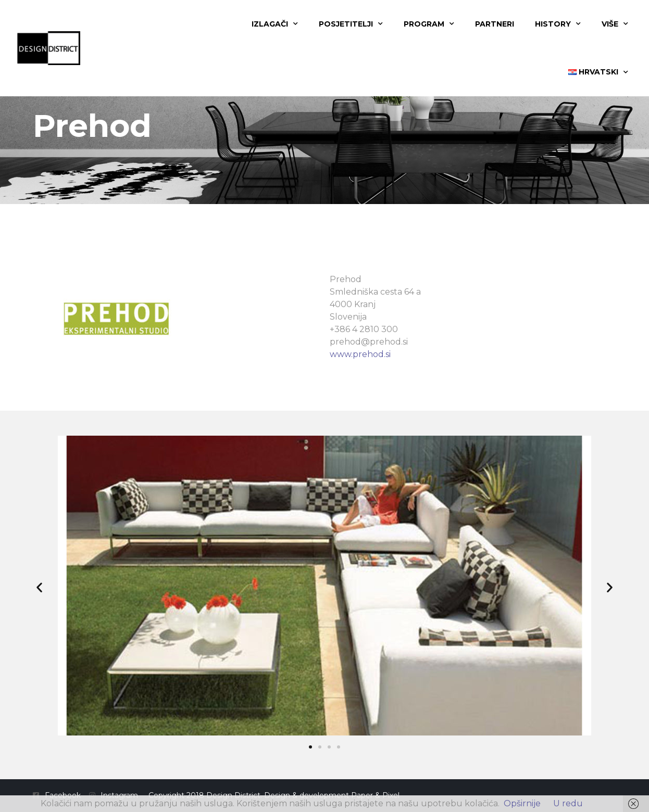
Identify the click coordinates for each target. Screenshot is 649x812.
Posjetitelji (351, 24)
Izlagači (275, 24)
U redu (568, 803)
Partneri (495, 24)
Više (615, 24)
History (558, 24)
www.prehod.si (360, 354)
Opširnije (522, 803)
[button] (39, 587)
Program (429, 24)
